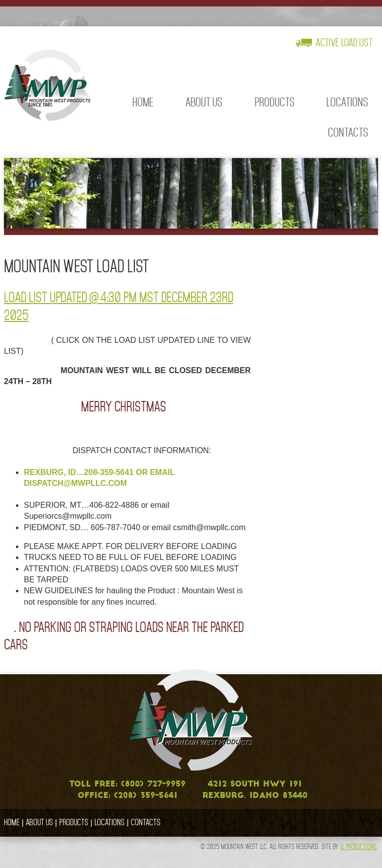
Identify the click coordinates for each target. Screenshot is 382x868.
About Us (204, 102)
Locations (347, 102)
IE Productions (358, 847)
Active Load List (344, 43)
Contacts (348, 132)
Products (275, 102)
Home (143, 102)
